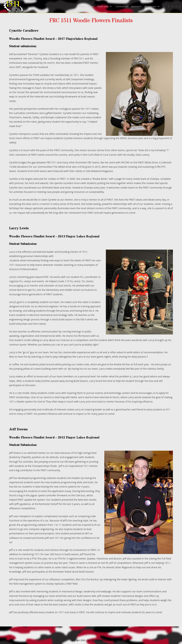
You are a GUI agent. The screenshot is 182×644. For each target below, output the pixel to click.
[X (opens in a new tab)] (169, 7)
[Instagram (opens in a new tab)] (176, 7)
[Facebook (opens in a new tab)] (172, 7)
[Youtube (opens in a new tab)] (180, 7)
